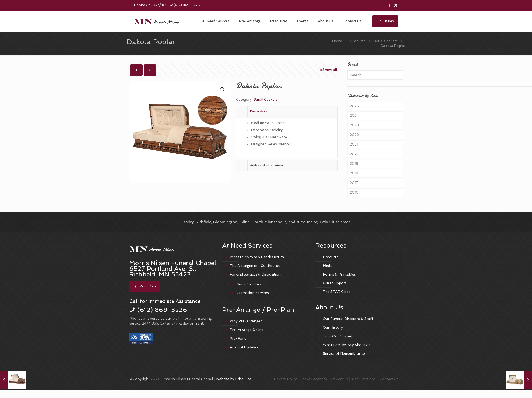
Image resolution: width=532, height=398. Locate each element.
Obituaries (385, 21)
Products (358, 41)
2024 (354, 116)
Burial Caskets (386, 41)
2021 (354, 144)
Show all (328, 70)
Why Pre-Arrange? (246, 321)
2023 (354, 125)
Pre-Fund (238, 338)
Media (328, 266)
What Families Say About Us (347, 345)
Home (337, 41)
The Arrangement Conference (255, 266)
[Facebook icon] (390, 5)
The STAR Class (337, 292)
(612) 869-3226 (162, 310)
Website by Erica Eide (234, 379)
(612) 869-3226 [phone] (187, 5)
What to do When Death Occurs (257, 257)
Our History (333, 328)
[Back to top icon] (513, 378)
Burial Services (249, 284)
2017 (354, 183)
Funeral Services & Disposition (255, 274)
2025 (354, 106)
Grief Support (335, 283)
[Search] (375, 75)
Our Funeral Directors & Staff (348, 319)
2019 (354, 164)
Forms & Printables (339, 274)
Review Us (340, 379)
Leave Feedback (314, 379)
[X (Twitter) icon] (396, 5)
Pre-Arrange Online (247, 330)
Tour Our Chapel (337, 336)
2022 (354, 135)
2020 (355, 154)
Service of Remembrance (344, 354)
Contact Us (389, 379)
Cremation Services (253, 293)
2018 (354, 173)
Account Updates (244, 347)
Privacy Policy (285, 379)
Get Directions (364, 379)
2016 (354, 192)
